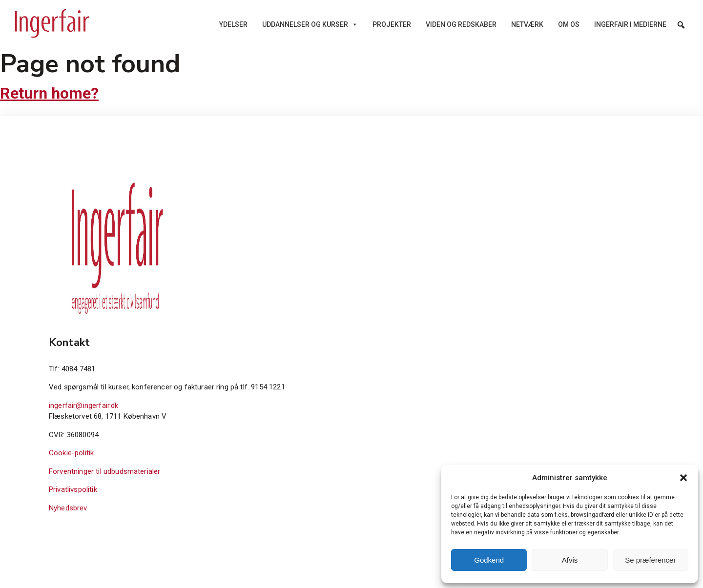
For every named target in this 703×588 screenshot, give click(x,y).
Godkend (489, 560)
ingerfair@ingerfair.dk (84, 406)
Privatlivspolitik (73, 489)
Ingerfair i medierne (630, 24)
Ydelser (233, 24)
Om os (569, 24)
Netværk (527, 24)
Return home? (49, 93)
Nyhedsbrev (68, 508)
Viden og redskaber (461, 24)
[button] (683, 478)
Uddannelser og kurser (310, 24)
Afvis (570, 560)
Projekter (392, 24)
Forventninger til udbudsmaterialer (104, 471)
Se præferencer (650, 560)
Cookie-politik (71, 453)
